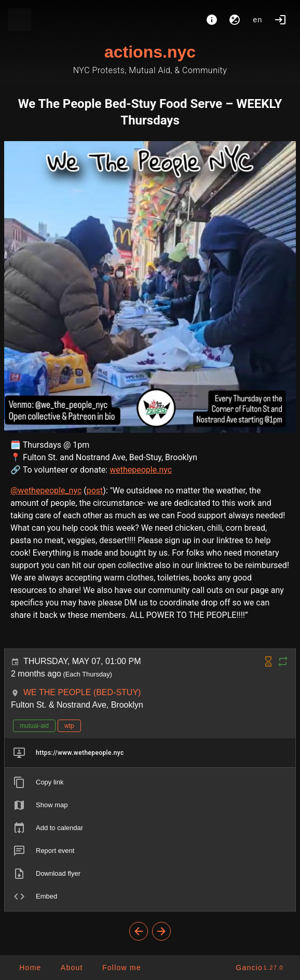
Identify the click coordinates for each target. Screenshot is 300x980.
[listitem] (150, 753)
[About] (212, 20)
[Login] (280, 20)
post (95, 491)
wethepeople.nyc (141, 470)
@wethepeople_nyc (46, 491)
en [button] (258, 20)
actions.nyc (150, 52)
